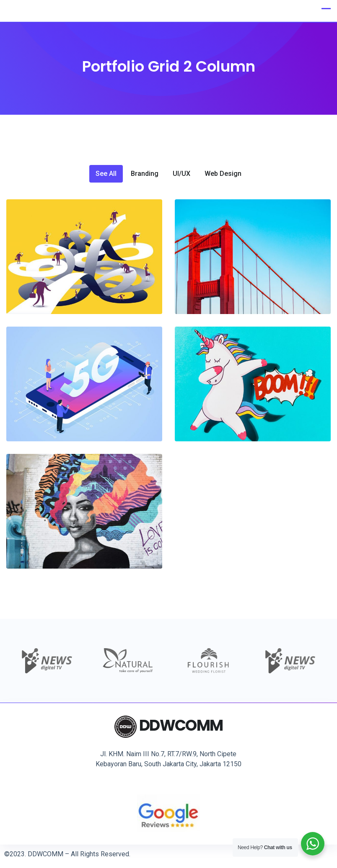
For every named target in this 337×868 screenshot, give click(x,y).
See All (106, 174)
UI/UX (181, 174)
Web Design (223, 174)
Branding (145, 174)
